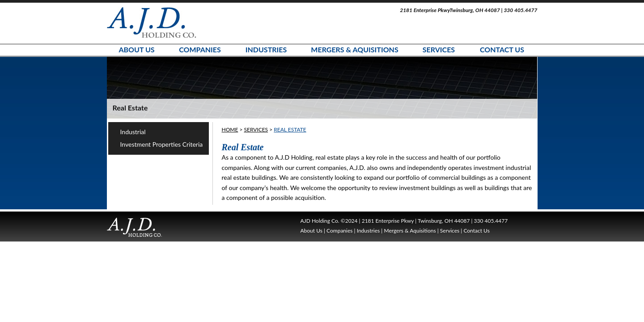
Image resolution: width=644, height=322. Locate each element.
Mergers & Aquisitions (354, 49)
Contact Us (502, 49)
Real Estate (290, 129)
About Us (136, 49)
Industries (266, 49)
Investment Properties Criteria (162, 144)
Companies (200, 49)
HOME (230, 129)
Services (439, 49)
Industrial (133, 132)
